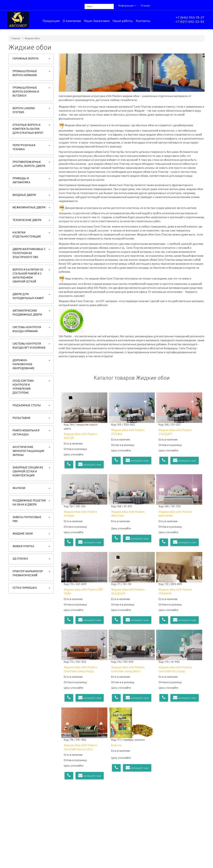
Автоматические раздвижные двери (27, 313)
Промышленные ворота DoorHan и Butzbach (26, 92)
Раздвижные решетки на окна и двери (29, 503)
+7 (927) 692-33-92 (190, 22)
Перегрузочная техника (24, 148)
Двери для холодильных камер (28, 296)
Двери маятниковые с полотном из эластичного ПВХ (29, 253)
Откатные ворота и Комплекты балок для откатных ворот (28, 129)
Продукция (51, 21)
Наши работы (123, 21)
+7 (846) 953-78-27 (190, 18)
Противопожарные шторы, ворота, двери (29, 164)
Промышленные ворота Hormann (25, 73)
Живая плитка (23, 546)
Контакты (143, 21)
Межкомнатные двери (29, 208)
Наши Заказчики (97, 21)
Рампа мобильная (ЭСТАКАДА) (26, 433)
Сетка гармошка (25, 588)
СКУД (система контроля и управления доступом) (23, 387)
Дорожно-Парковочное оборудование (23, 365)
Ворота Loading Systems (24, 110)
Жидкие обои (32, 39)
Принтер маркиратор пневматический (28, 574)
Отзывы (145, 6)
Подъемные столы (27, 406)
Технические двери (27, 220)
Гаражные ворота (26, 59)
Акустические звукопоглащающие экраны (28, 451)
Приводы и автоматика (21, 181)
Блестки (116, 746)
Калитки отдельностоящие (27, 235)
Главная (15, 39)
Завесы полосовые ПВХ (27, 519)
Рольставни (21, 418)
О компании (72, 21)
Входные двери (24, 195)
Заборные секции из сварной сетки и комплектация (28, 472)
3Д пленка (20, 559)
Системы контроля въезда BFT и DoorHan (29, 346)
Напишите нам (90, 464)
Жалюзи (19, 488)
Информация (127, 6)
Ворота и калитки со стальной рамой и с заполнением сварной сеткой (28, 276)
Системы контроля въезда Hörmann (27, 329)
